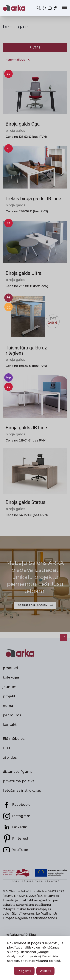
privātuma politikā (46, 961)
